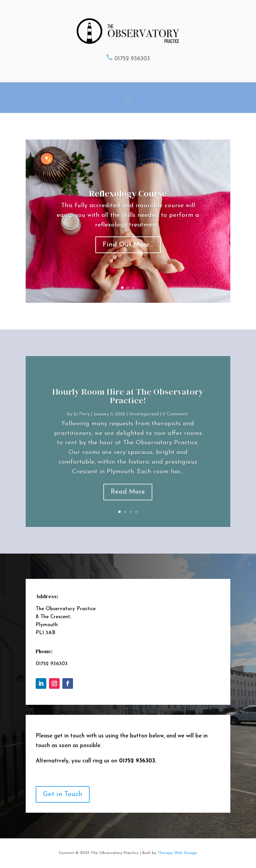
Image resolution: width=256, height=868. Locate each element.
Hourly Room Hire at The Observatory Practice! (128, 407)
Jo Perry (81, 426)
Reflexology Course (128, 197)
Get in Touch (63, 794)
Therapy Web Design (177, 853)
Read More (128, 503)
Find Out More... (128, 248)
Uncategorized (144, 426)
